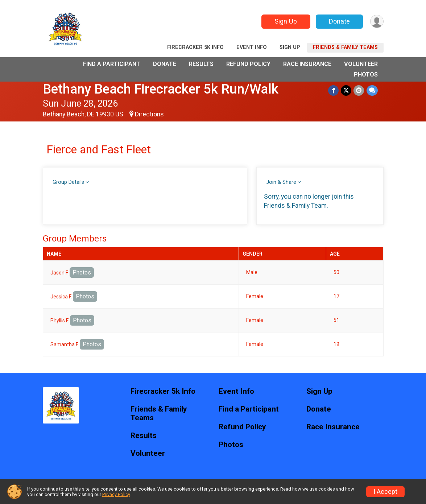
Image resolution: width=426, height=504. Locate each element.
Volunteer (361, 64)
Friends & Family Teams (345, 47)
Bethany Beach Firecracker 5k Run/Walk (161, 89)
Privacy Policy (116, 494)
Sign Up (285, 21)
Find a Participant (112, 64)
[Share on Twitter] (346, 90)
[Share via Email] (359, 90)
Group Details (68, 182)
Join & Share (281, 182)
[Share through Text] (372, 90)
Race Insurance (307, 64)
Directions (149, 114)
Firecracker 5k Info (195, 47)
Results (201, 64)
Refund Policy (248, 64)
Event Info (252, 47)
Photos (366, 75)
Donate (339, 21)
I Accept (385, 492)
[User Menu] (377, 22)
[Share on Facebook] (334, 90)
